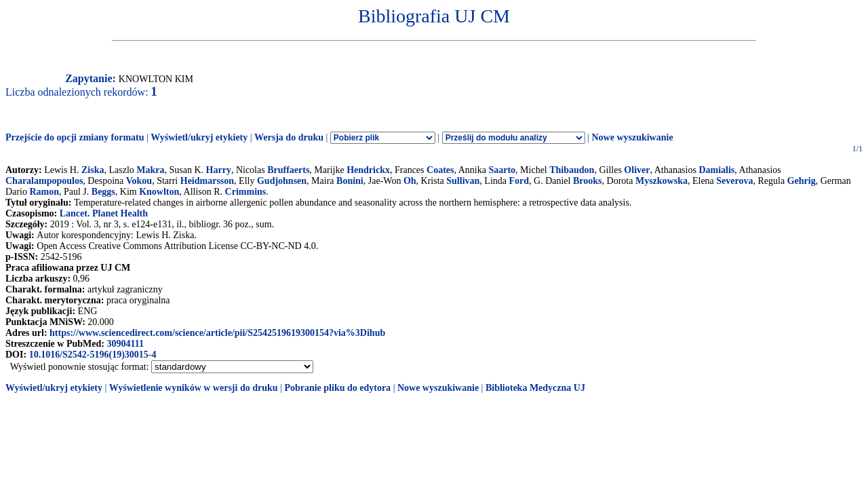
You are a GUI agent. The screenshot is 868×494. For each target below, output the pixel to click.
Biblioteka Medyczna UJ (535, 388)
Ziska (93, 170)
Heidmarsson (207, 181)
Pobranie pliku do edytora (337, 388)
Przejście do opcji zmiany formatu (75, 137)
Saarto (502, 170)
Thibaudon (572, 170)
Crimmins (246, 192)
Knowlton (159, 192)
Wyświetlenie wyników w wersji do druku (194, 388)
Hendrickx (368, 170)
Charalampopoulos (44, 181)
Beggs (103, 192)
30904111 (125, 344)
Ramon (44, 192)
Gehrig (802, 181)
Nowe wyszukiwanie (632, 137)
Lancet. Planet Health (104, 213)
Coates (440, 170)
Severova (734, 181)
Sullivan (463, 181)
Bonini (350, 181)
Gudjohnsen (282, 181)
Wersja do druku (289, 137)
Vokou (139, 181)
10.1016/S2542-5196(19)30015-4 (93, 355)
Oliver (637, 170)
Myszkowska (662, 181)
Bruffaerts (288, 170)
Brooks (588, 181)
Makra (150, 170)
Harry (219, 170)
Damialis (716, 170)
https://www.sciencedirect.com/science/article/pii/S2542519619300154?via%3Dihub (217, 333)
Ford (519, 181)
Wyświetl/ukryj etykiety (199, 137)
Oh (410, 181)
